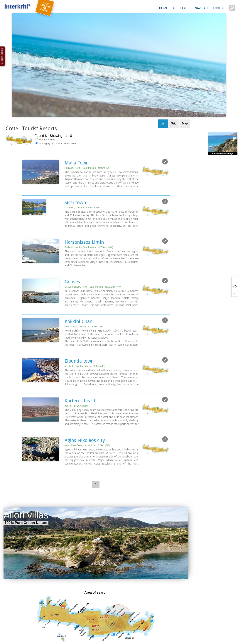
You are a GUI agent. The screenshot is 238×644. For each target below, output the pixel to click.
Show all (9, 640)
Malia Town (77, 141)
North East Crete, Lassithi (87, 423)
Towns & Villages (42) (134, 640)
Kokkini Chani (79, 299)
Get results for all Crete (96, 629)
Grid (174, 101)
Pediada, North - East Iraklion (87, 146)
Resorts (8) (181, 640)
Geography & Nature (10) (99, 640)
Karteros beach (81, 378)
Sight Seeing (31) (67, 640)
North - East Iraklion (84, 304)
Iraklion (77, 383)
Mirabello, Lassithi (82, 185)
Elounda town (79, 339)
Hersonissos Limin (84, 220)
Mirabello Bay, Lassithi (85, 344)
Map (185, 101)
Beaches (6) (161, 640)
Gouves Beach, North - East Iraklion (93, 265)
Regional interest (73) (35, 640)
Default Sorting (45, 117)
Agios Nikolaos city (85, 418)
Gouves (72, 259)
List (163, 101)
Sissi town (75, 180)
